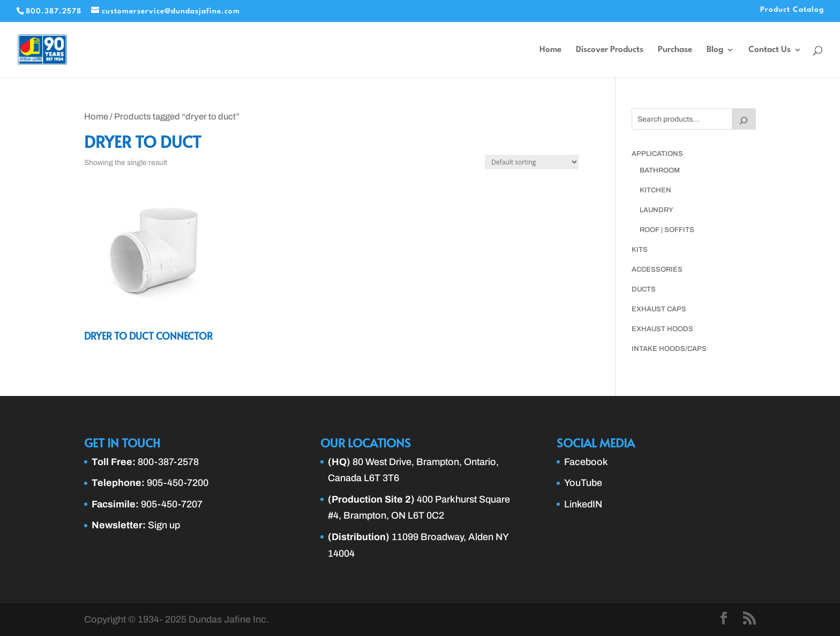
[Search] (744, 119)
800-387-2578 (168, 462)
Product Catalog (792, 10)
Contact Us (770, 50)
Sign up (164, 525)
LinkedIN (583, 504)
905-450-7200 (178, 483)
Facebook (586, 462)
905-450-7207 (172, 504)
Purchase (675, 50)
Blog (715, 50)
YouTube (583, 483)
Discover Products (610, 50)
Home (550, 50)
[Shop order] (532, 162)
